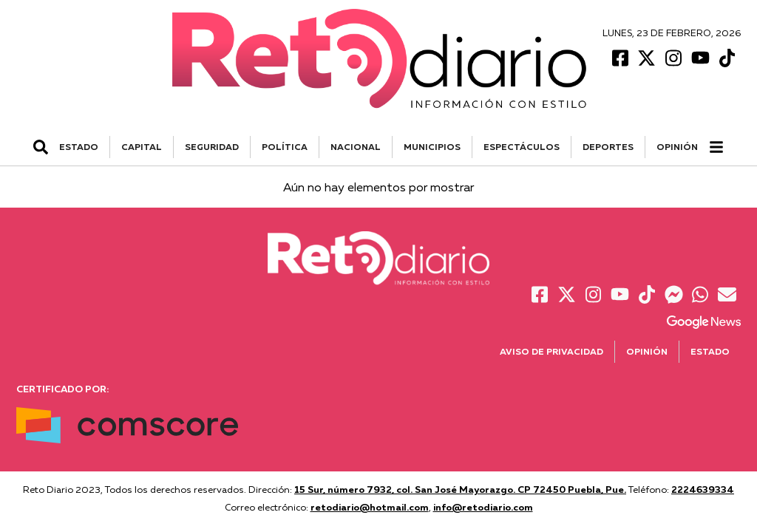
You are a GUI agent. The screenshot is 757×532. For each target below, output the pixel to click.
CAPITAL (142, 147)
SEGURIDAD (212, 147)
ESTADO (79, 147)
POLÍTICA (285, 147)
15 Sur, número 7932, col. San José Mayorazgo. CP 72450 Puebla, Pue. (460, 489)
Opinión (677, 147)
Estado (710, 351)
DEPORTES (608, 147)
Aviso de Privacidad (551, 351)
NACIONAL (356, 147)
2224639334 (703, 489)
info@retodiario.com (483, 507)
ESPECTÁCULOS (522, 147)
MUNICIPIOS (432, 147)
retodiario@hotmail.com (370, 507)
